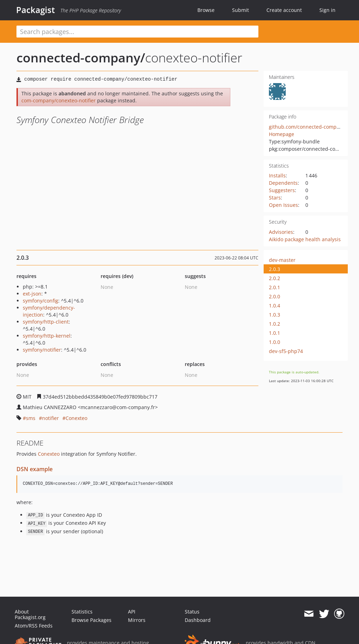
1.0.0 (275, 342)
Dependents (283, 183)
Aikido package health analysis (305, 239)
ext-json (32, 294)
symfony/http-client (46, 322)
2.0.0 (275, 296)
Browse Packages (92, 620)
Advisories (281, 232)
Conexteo (76, 418)
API (132, 612)
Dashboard (198, 620)
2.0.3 (275, 269)
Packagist (36, 10)
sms (31, 418)
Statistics (82, 612)
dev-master (282, 260)
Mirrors (137, 620)
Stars (275, 198)
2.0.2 (275, 278)
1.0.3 (275, 315)
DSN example (35, 469)
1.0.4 (275, 306)
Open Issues (283, 205)
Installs (277, 175)
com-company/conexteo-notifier (59, 100)
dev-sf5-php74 (286, 351)
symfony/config (40, 301)
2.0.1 (275, 287)
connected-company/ (81, 58)
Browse (206, 10)
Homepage (282, 134)
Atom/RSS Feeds (34, 626)
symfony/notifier (42, 350)
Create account (284, 10)
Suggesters (282, 190)
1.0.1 (275, 333)
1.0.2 (275, 324)
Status (192, 612)
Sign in (327, 10)
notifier (50, 418)
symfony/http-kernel (47, 336)
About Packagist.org (30, 614)
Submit (241, 10)
